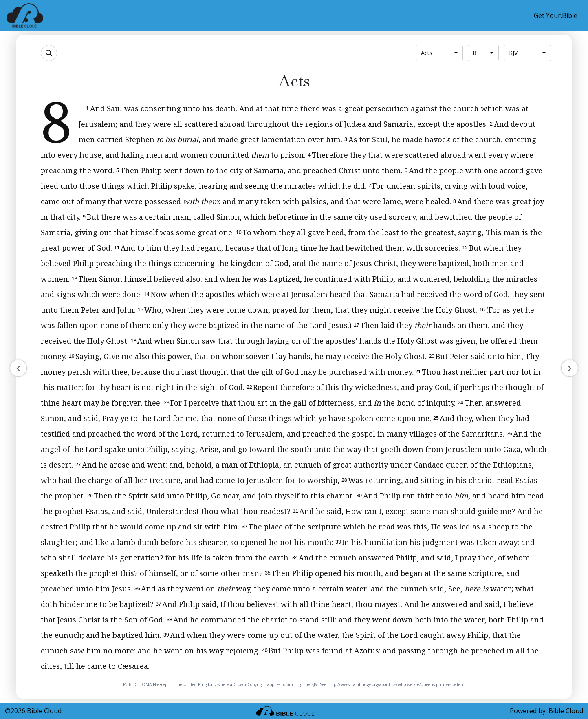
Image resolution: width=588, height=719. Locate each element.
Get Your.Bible (556, 15)
